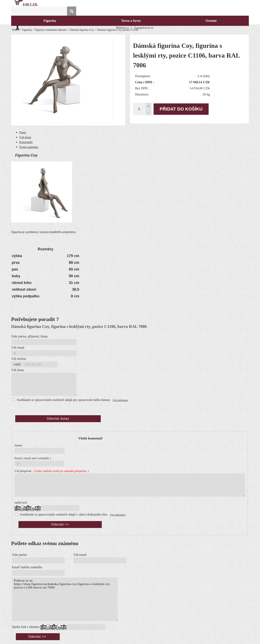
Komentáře (26, 142)
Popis (23, 132)
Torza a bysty (131, 21)
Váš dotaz (25, 137)
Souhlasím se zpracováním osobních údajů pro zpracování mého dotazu (63, 400)
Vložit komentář (90, 438)
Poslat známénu (29, 147)
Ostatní (211, 21)
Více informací (120, 400)
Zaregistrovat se (144, 28)
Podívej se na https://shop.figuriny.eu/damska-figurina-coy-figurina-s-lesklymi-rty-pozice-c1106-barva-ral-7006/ (65, 599)
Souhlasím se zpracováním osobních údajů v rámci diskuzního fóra (64, 514)
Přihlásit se (122, 28)
